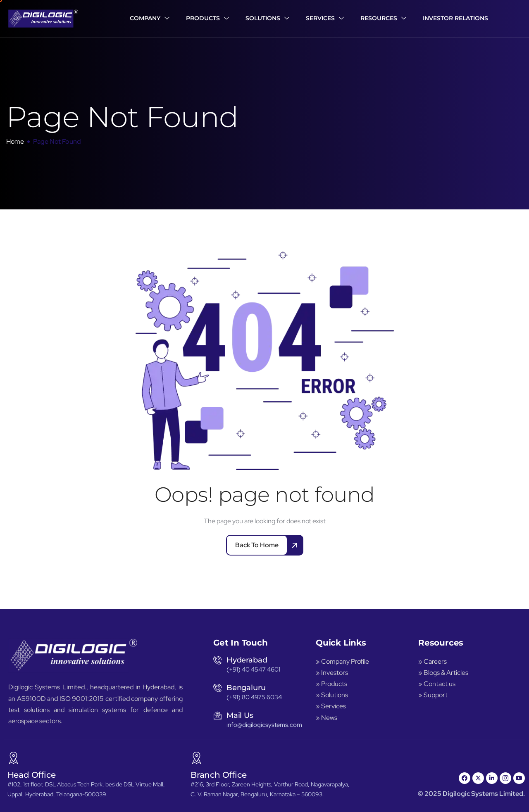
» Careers (432, 661)
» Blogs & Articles (443, 673)
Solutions (267, 19)
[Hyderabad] (217, 660)
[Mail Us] (217, 715)
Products (207, 19)
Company (150, 19)
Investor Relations (455, 18)
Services (325, 19)
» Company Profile (343, 661)
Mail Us (240, 715)
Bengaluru (246, 688)
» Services (331, 706)
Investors (335, 673)
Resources (383, 19)
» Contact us (437, 684)
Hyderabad (247, 660)
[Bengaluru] (217, 688)
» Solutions (332, 695)
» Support (433, 695)
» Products (331, 684)
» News (326, 718)
